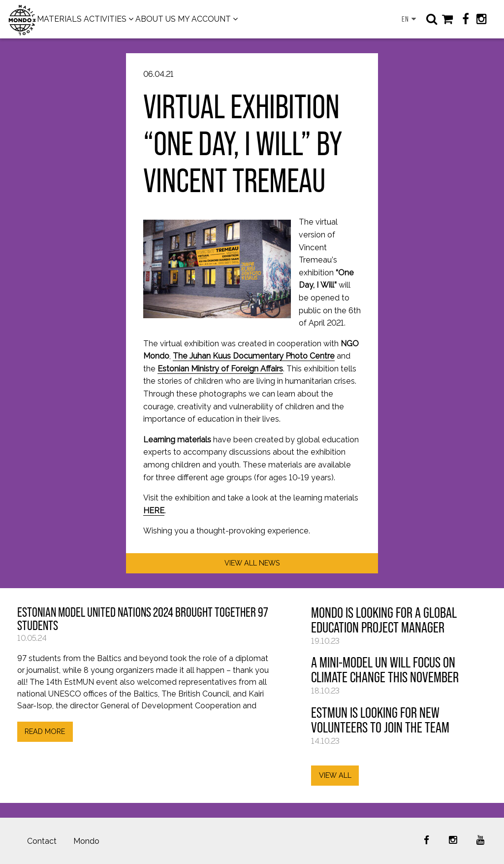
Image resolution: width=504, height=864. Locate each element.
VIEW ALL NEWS (252, 563)
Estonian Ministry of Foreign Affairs (220, 369)
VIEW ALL (335, 775)
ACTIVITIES (105, 19)
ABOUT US (156, 19)
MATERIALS (59, 19)
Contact (42, 841)
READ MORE (45, 731)
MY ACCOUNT (204, 19)
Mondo (86, 841)
